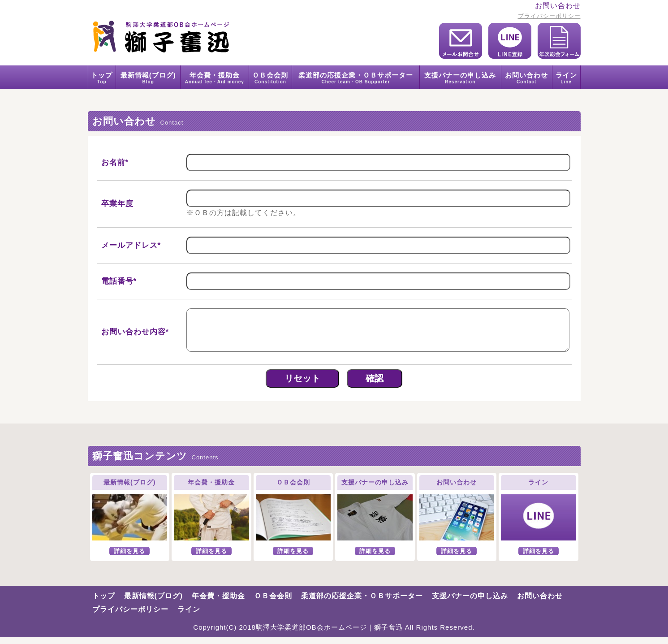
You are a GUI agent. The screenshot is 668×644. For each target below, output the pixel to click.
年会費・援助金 (215, 77)
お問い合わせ (527, 77)
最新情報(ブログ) (148, 77)
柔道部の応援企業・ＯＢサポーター (356, 77)
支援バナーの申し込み (460, 77)
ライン (566, 77)
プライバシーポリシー (549, 16)
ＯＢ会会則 (271, 77)
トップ (102, 77)
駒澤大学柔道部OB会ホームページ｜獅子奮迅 (329, 634)
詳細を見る (129, 558)
